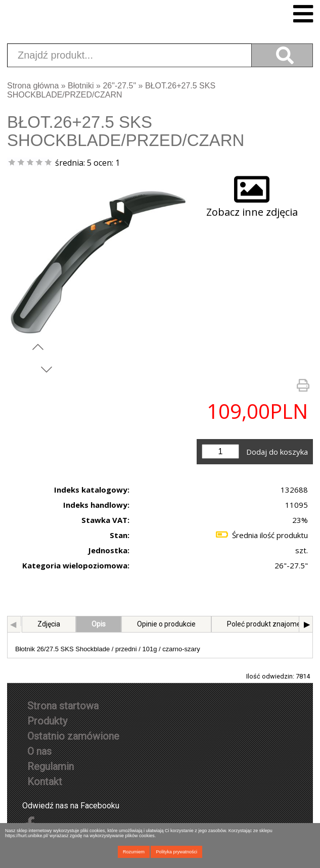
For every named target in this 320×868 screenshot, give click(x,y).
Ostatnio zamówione (73, 736)
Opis (97, 624)
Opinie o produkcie (165, 624)
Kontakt (45, 782)
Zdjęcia (47, 624)
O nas (39, 751)
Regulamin (51, 766)
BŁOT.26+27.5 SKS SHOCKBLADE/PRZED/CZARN (111, 90)
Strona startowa (63, 706)
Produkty (47, 721)
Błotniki (81, 86)
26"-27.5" (119, 86)
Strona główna (33, 86)
